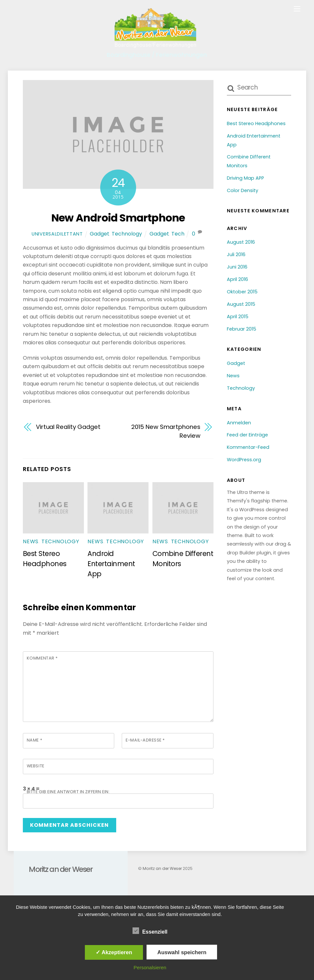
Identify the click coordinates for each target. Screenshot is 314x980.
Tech (178, 234)
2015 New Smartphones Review (166, 431)
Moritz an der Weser (162, 868)
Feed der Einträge (247, 435)
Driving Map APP (245, 178)
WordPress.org (244, 460)
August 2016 (241, 242)
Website (36, 766)
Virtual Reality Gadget (68, 427)
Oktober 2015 (242, 292)
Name (34, 740)
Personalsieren (150, 967)
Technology (127, 234)
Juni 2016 (237, 267)
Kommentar (42, 658)
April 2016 (237, 279)
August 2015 (241, 304)
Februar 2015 (242, 329)
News (31, 541)
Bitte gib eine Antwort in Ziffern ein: (68, 792)
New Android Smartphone (118, 218)
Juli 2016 (236, 254)
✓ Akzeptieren (114, 952)
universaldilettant (57, 234)
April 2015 (238, 317)
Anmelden (239, 423)
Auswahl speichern (182, 952)
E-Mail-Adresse (145, 740)
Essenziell (150, 931)
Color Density (243, 190)
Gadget (100, 234)
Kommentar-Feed (248, 447)
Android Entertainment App (111, 564)
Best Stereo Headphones (256, 123)
